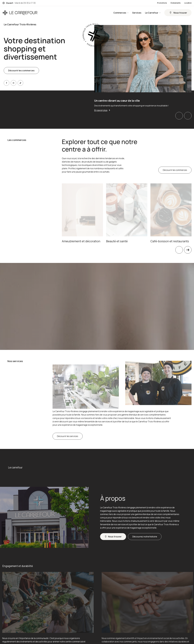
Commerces (121, 13)
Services (137, 13)
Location (188, 3)
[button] (178, 13)
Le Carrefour (153, 13)
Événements (176, 3)
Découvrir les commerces (21, 71)
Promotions (162, 3)
